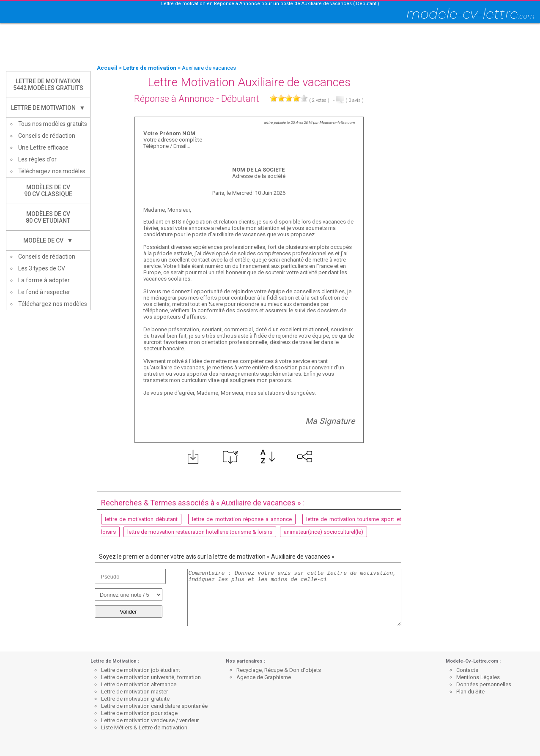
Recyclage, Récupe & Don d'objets (279, 670)
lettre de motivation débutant (141, 519)
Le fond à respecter (44, 292)
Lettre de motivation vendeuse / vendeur (150, 720)
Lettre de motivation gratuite (135, 699)
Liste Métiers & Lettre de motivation (144, 727)
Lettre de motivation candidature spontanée (154, 706)
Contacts (467, 670)
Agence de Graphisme (264, 677)
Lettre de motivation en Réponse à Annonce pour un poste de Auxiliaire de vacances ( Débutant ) (270, 4)
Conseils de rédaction (47, 136)
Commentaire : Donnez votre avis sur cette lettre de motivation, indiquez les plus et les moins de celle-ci (294, 598)
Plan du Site (470, 692)
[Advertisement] (270, 44)
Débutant (240, 99)
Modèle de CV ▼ (48, 240)
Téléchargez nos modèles (52, 171)
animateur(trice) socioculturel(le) (323, 532)
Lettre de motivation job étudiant (141, 670)
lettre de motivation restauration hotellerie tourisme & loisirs (200, 532)
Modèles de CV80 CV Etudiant (48, 217)
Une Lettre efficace (43, 147)
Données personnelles (484, 684)
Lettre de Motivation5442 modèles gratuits (48, 85)
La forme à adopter (44, 280)
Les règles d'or (37, 159)
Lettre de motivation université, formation (151, 677)
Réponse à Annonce (174, 99)
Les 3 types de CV (42, 268)
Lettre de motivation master (134, 692)
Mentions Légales (478, 677)
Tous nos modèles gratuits (53, 124)
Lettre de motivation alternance (139, 684)
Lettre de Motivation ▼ (48, 108)
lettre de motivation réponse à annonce (242, 519)
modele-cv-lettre (470, 14)
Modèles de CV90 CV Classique (48, 191)
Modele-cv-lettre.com (337, 123)
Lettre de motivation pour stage (139, 713)
